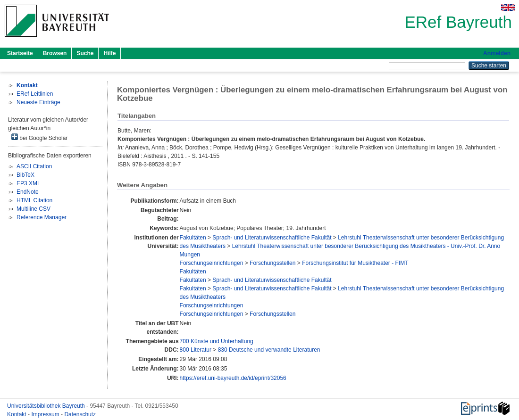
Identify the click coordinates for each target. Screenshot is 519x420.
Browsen (55, 53)
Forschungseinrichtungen (212, 263)
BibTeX (25, 175)
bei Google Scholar (39, 137)
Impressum (46, 414)
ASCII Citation (34, 166)
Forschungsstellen (272, 263)
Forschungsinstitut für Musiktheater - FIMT (355, 263)
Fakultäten (193, 238)
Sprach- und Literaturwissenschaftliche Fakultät (272, 238)
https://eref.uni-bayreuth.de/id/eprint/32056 (233, 378)
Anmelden (497, 53)
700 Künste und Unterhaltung (217, 341)
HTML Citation (34, 200)
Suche (85, 53)
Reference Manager (42, 217)
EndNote (28, 192)
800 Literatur (196, 350)
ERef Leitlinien (35, 94)
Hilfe (109, 53)
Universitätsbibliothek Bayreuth (47, 406)
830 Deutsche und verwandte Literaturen (269, 350)
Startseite (20, 53)
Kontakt (17, 414)
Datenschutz (80, 414)
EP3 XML (29, 183)
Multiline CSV (33, 209)
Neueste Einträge (38, 102)
